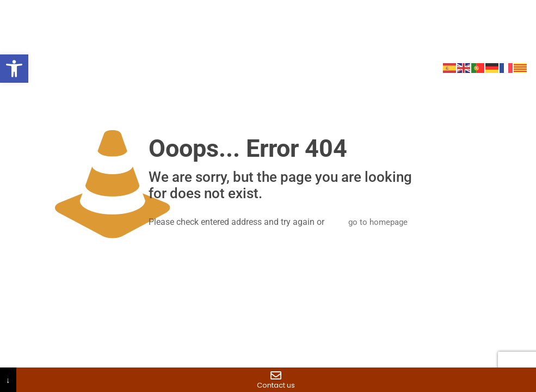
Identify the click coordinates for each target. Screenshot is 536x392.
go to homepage (378, 222)
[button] (14, 69)
